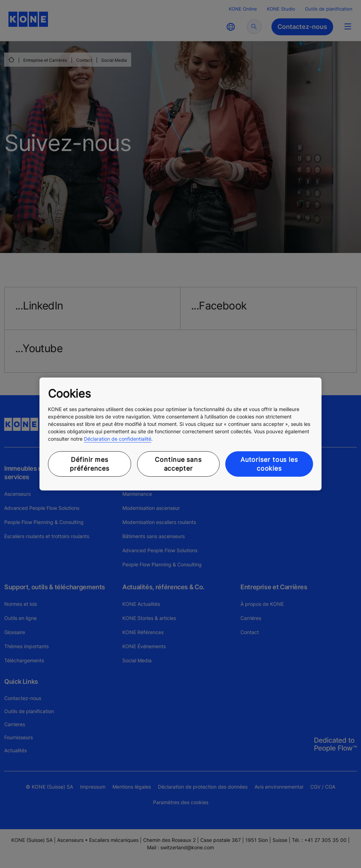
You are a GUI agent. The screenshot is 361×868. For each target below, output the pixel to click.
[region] (180, 434)
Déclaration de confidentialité (118, 439)
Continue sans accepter (178, 464)
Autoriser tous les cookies (269, 464)
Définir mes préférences (90, 464)
